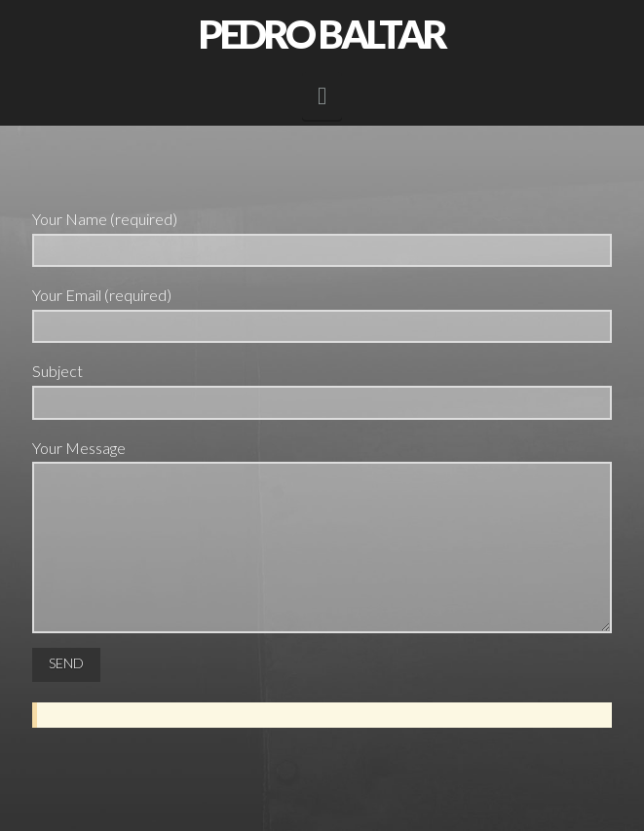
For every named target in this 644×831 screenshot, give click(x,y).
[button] (322, 96)
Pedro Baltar (322, 34)
